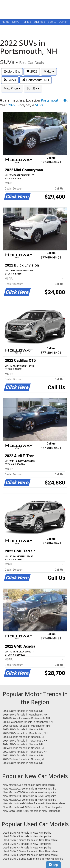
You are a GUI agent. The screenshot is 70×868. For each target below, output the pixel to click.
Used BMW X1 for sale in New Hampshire (27, 844)
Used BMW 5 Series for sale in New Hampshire (30, 851)
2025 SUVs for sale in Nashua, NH (23, 729)
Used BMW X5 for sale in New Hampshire (27, 833)
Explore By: (12, 72)
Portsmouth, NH (36, 80)
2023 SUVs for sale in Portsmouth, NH (25, 752)
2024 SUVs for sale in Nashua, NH (23, 744)
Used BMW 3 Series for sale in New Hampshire (30, 840)
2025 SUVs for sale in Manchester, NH (25, 733)
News (16, 22)
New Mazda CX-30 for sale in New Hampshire (29, 792)
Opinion (63, 22)
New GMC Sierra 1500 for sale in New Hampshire (32, 811)
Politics (26, 22)
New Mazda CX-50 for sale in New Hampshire (29, 789)
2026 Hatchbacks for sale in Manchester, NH (29, 722)
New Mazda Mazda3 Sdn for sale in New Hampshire (33, 807)
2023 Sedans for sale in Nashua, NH (24, 759)
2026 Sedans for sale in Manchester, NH (26, 726)
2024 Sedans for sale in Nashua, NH (24, 748)
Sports (52, 22)
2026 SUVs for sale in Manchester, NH (25, 715)
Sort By (33, 88)
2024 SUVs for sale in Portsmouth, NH (25, 741)
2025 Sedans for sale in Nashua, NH (24, 737)
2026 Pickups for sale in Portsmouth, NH (26, 718)
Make (49, 72)
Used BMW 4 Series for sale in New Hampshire (30, 855)
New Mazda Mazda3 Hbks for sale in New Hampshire (34, 803)
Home (6, 22)
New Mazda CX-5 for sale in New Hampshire (29, 785)
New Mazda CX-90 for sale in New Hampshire (29, 796)
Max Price (12, 88)
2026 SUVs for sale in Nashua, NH (23, 711)
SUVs (10, 80)
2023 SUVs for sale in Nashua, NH (23, 755)
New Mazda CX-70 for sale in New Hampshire (29, 800)
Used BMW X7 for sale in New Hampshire (27, 848)
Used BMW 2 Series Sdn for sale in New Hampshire (33, 859)
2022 (32, 72)
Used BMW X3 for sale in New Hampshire (27, 836)
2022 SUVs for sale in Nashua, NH (23, 763)
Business (40, 22)
